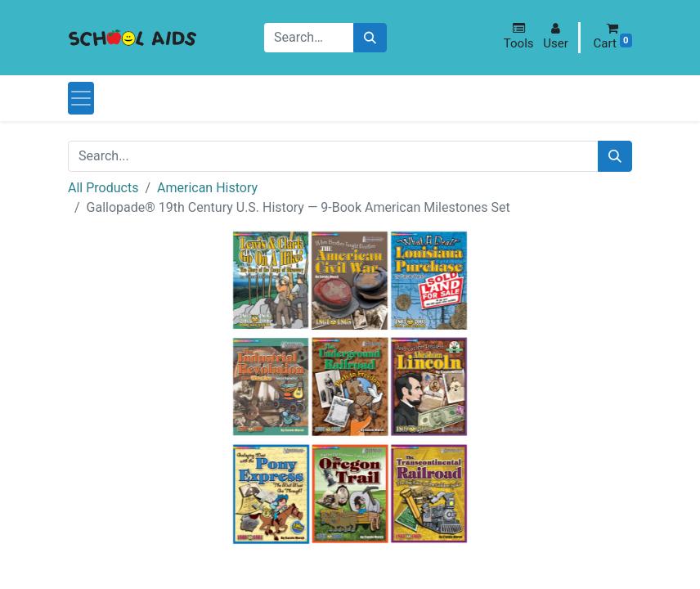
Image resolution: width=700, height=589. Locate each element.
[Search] (370, 38)
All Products (103, 188)
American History (207, 188)
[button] (519, 36)
